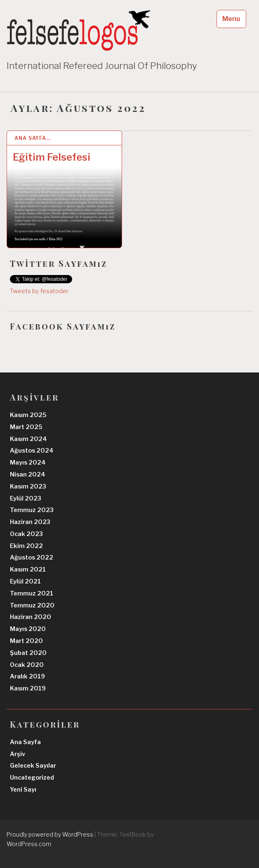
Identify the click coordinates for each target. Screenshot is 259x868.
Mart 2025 (26, 427)
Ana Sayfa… (33, 138)
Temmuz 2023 (32, 510)
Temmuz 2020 (32, 605)
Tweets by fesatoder (39, 291)
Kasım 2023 (28, 486)
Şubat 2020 (28, 653)
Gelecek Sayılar (33, 766)
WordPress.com (29, 844)
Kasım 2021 (28, 569)
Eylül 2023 (26, 498)
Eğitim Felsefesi (52, 157)
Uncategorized (32, 778)
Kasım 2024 (28, 439)
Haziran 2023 (30, 522)
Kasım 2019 (28, 688)
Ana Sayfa (25, 742)
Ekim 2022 (26, 546)
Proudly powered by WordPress (50, 834)
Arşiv (18, 754)
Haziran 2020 (31, 617)
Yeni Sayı (23, 790)
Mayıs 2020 (28, 629)
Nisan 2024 (28, 474)
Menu (231, 19)
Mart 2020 (26, 641)
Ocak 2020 (27, 665)
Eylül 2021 (25, 581)
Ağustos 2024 (32, 451)
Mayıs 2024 (28, 462)
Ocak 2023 (26, 534)
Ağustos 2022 (32, 557)
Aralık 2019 (27, 676)
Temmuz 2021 (32, 593)
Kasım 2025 (28, 415)
